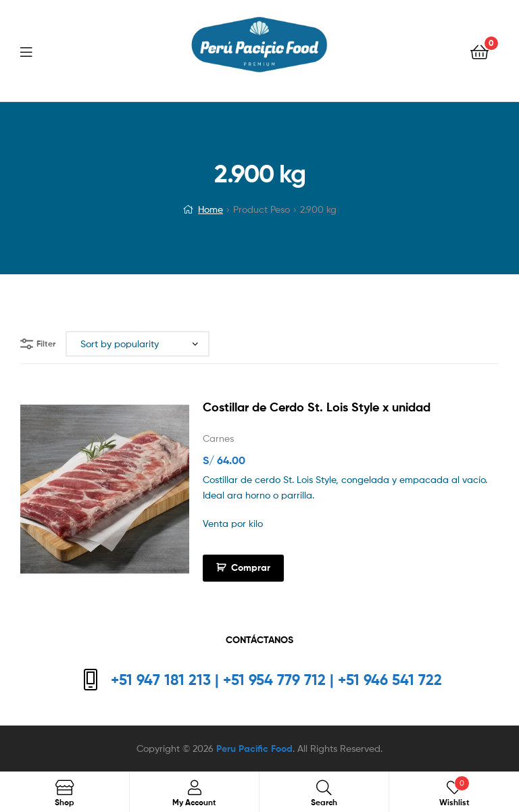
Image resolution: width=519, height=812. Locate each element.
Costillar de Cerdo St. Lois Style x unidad (317, 407)
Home (211, 209)
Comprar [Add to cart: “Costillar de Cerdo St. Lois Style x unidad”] (251, 567)
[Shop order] (138, 344)
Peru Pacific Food (254, 748)
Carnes (218, 438)
